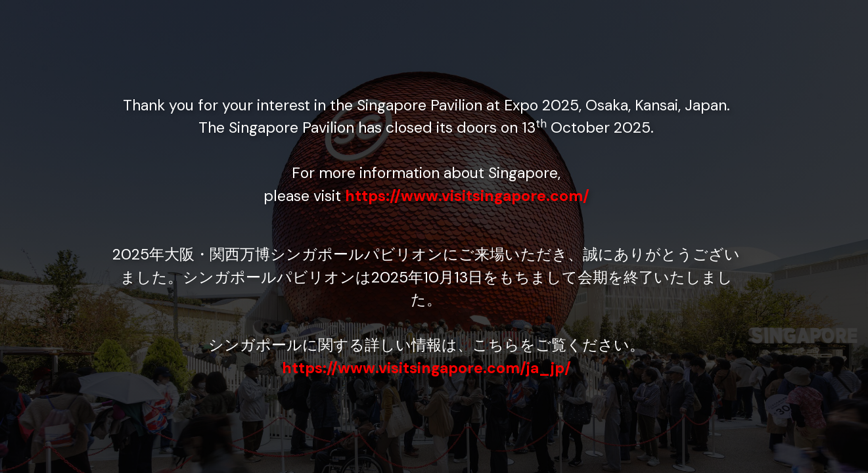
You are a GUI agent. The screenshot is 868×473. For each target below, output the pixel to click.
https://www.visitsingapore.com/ (467, 196)
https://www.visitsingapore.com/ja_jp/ (426, 368)
